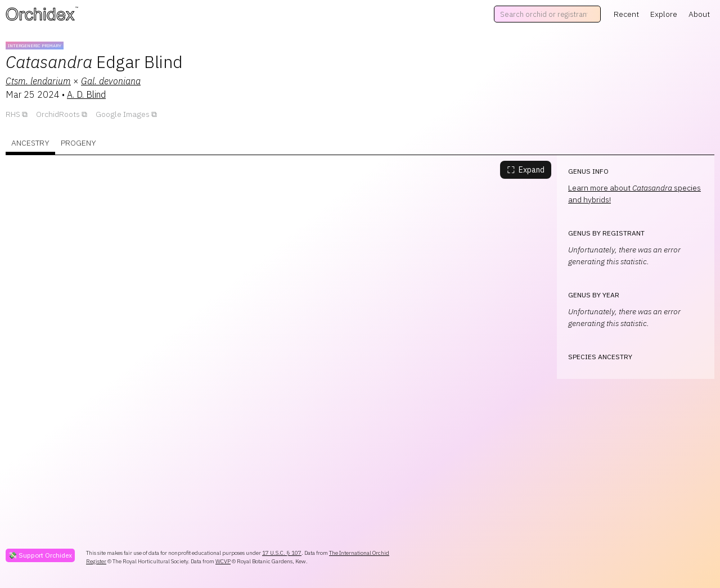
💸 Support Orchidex (40, 555)
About (699, 14)
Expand (526, 170)
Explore (664, 14)
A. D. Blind (86, 94)
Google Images (123, 114)
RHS (13, 114)
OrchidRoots (58, 114)
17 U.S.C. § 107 (282, 553)
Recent (626, 14)
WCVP (223, 561)
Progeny (78, 143)
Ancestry (30, 143)
